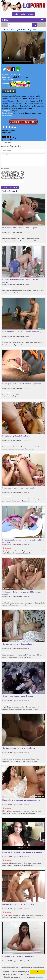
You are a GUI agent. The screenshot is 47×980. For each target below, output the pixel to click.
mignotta (6, 101)
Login (16, 14)
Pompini (14, 111)
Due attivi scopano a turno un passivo (18, 904)
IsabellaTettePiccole (20, 77)
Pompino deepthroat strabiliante (16, 436)
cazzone (32, 113)
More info (39, 977)
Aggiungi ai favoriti (9, 131)
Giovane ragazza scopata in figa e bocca (19, 748)
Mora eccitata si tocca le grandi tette (18, 956)
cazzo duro (24, 113)
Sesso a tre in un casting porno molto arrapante (22, 852)
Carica (23, 14)
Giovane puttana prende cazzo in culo (18, 644)
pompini (16, 113)
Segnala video (7, 133)
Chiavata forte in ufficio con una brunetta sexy (22, 332)
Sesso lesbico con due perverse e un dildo (19, 488)
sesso (38, 113)
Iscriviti (31, 14)
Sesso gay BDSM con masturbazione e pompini (22, 384)
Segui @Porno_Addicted (10, 139)
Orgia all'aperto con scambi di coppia (18, 696)
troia (33, 96)
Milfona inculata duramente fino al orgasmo (21, 228)
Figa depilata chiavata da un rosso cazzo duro (21, 800)
